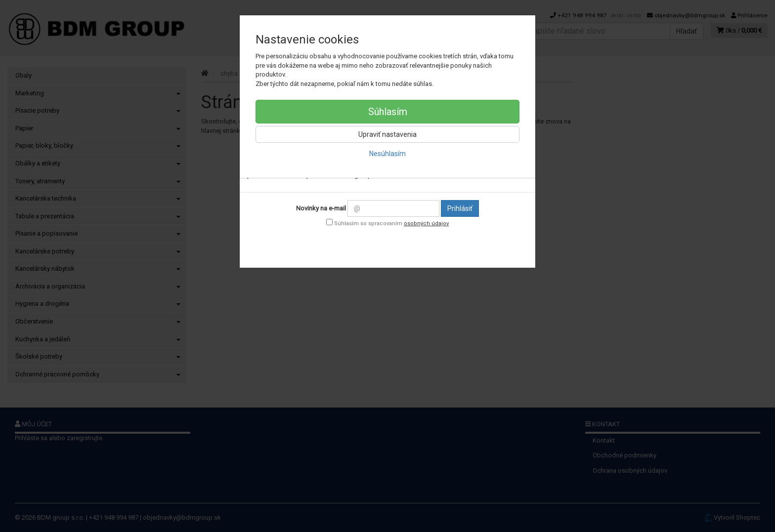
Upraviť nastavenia (387, 134)
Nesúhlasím (387, 154)
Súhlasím (388, 112)
